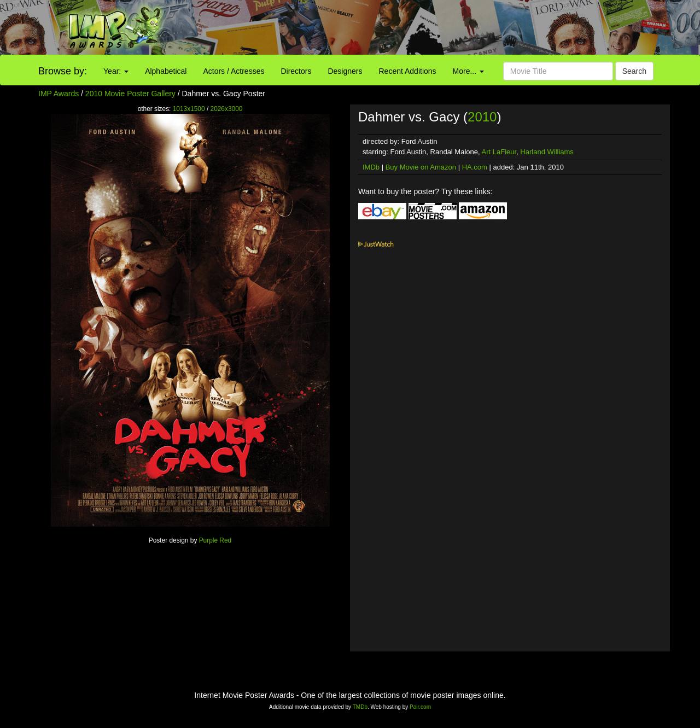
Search (634, 71)
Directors (296, 71)
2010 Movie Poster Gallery (130, 94)
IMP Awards (59, 94)
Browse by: (63, 71)
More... (468, 71)
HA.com (475, 167)
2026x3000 (227, 109)
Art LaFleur (499, 152)
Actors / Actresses (234, 71)
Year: (116, 71)
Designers (345, 71)
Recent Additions (408, 71)
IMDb (371, 167)
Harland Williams (547, 152)
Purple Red (215, 540)
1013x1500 (189, 109)
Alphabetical (166, 71)
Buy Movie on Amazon (421, 167)
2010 (482, 117)
